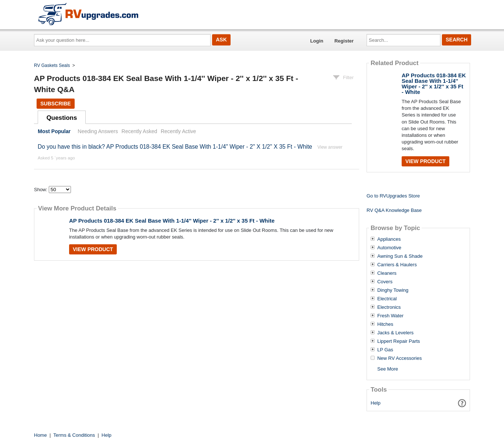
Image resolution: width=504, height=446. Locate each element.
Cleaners (387, 273)
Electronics (389, 307)
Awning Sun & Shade (400, 256)
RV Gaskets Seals (52, 65)
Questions (62, 118)
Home (40, 435)
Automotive (389, 248)
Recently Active (178, 131)
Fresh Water (390, 316)
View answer (330, 147)
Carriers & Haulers (397, 265)
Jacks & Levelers (395, 333)
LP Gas (385, 350)
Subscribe (55, 104)
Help (376, 403)
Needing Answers (98, 131)
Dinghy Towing (393, 290)
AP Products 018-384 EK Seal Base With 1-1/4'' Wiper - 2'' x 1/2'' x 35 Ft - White (172, 221)
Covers (385, 282)
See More (388, 369)
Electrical (387, 299)
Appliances (389, 239)
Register (344, 41)
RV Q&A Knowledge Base (394, 210)
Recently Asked (139, 131)
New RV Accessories (399, 358)
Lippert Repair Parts (399, 341)
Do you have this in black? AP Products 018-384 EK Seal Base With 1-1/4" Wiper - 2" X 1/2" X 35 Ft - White (175, 147)
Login (317, 41)
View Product (93, 249)
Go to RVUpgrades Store (393, 196)
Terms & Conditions (74, 435)
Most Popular (54, 131)
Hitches (385, 324)
